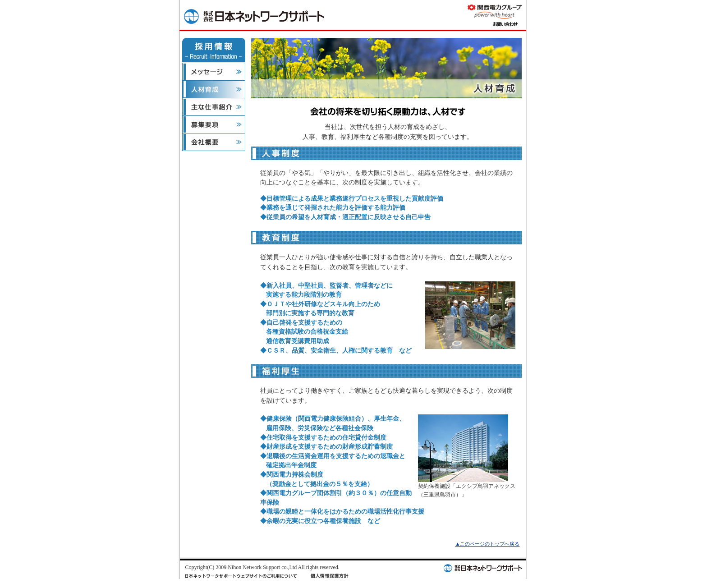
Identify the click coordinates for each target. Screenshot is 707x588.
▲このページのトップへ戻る (487, 544)
